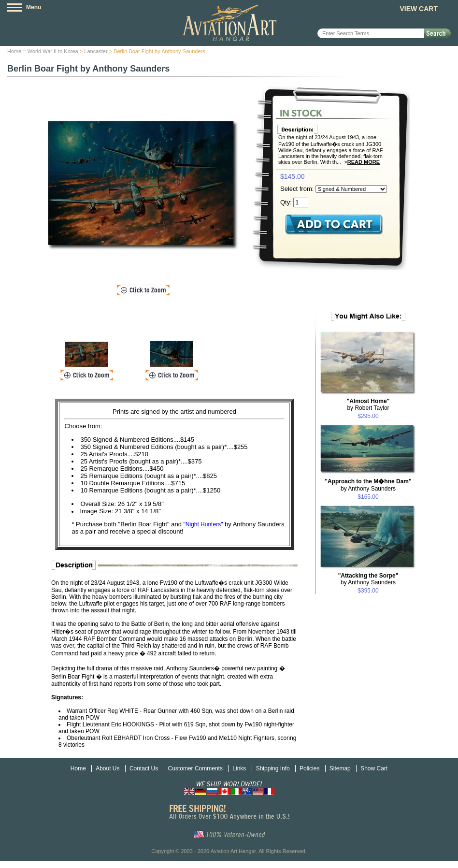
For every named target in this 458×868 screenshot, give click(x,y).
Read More (364, 162)
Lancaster (96, 51)
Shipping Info (273, 768)
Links (239, 768)
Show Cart (374, 768)
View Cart (419, 9)
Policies (309, 768)
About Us (107, 768)
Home (14, 51)
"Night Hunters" (203, 524)
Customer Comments (195, 768)
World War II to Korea (53, 51)
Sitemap (340, 768)
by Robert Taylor (368, 405)
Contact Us (144, 768)
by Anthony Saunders (368, 485)
